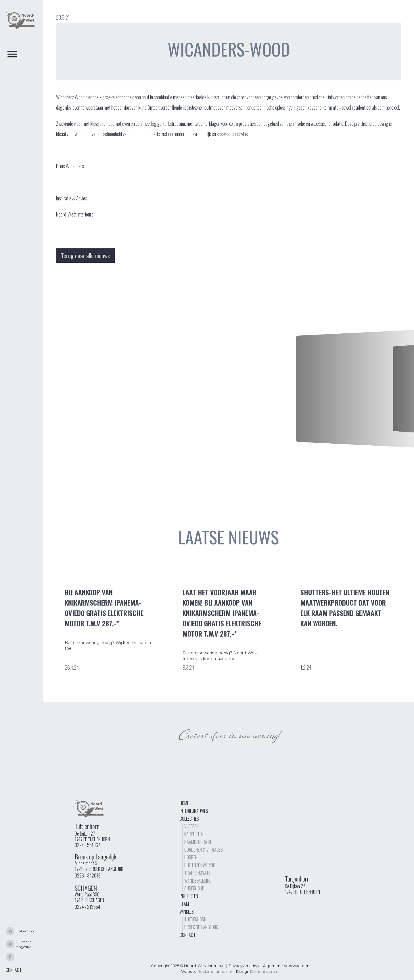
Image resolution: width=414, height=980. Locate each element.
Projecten (189, 896)
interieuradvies (194, 811)
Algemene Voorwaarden (286, 966)
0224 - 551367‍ (87, 845)
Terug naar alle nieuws (85, 256)
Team (184, 904)
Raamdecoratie (198, 842)
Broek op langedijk (201, 927)
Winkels (187, 912)
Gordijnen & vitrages (204, 850)
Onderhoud (194, 888)
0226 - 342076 (88, 875)
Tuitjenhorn (195, 919)
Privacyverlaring (244, 966)
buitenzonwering (200, 865)
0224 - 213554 (88, 907)
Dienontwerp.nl (265, 971)
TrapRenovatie (198, 873)
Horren (191, 857)
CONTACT (14, 970)
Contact (188, 935)
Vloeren (191, 826)
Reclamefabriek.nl (215, 971)
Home (184, 803)
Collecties (189, 819)
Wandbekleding (198, 881)
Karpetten (194, 834)
